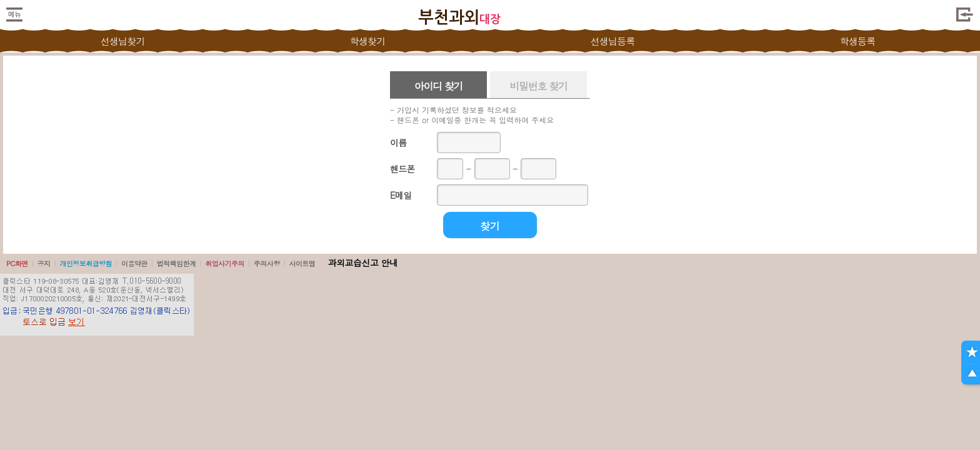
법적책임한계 (177, 263)
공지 (44, 263)
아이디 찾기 (439, 86)
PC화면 (17, 263)
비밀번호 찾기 (538, 86)
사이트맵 (302, 263)
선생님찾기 (122, 41)
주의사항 (267, 263)
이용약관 (134, 263)
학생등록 (858, 41)
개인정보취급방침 (86, 263)
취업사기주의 (225, 263)
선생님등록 (612, 41)
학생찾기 (368, 41)
